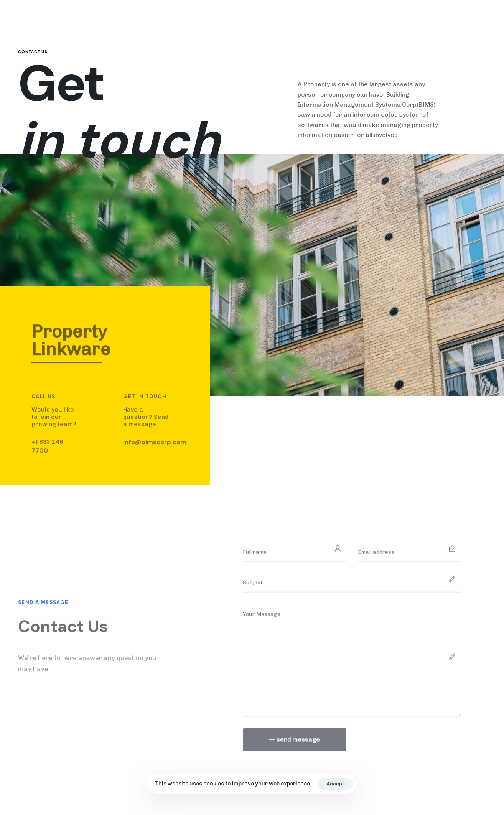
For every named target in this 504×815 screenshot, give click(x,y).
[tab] (110, 345)
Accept (335, 784)
